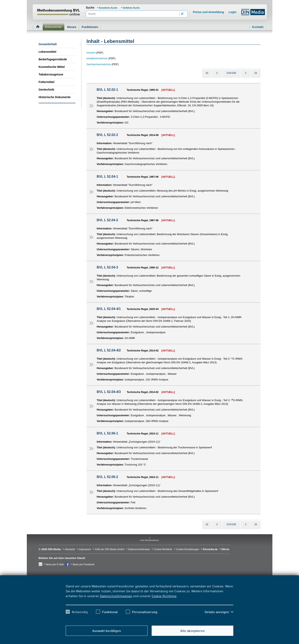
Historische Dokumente (55, 97)
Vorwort (91, 53)
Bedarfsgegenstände (53, 59)
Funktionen (90, 27)
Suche (90, 8)
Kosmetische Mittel (52, 67)
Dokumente (54, 27)
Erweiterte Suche (108, 8)
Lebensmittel (47, 52)
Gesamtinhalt (48, 44)
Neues (72, 27)
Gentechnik (46, 90)
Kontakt (258, 27)
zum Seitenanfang (150, 540)
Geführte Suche (131, 8)
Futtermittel (47, 82)
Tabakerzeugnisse (51, 74)
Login (232, 12)
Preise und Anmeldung (208, 12)
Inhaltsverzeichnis (97, 58)
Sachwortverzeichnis (99, 64)
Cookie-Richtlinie (164, 596)
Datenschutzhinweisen (116, 596)
